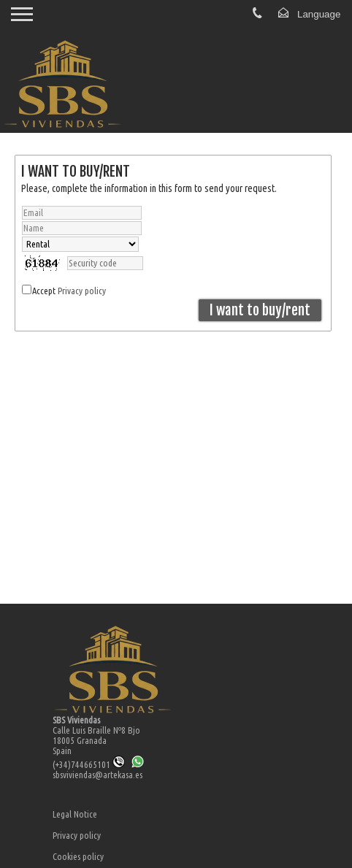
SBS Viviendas (76, 720)
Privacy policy (82, 291)
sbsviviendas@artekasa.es (97, 775)
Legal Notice (75, 814)
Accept (69, 291)
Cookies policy (78, 856)
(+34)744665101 (89, 764)
